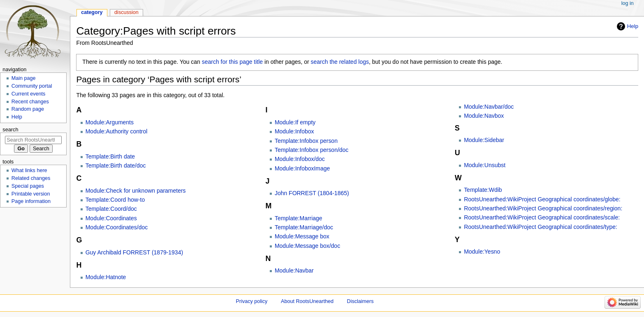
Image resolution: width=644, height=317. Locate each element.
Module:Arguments (110, 122)
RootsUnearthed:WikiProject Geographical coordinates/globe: (542, 199)
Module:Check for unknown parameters (136, 191)
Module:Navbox (484, 116)
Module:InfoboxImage (302, 168)
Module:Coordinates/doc (117, 227)
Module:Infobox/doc (300, 159)
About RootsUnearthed (307, 301)
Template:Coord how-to (115, 200)
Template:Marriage (299, 218)
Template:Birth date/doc (116, 165)
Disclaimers (360, 301)
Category (92, 12)
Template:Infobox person (306, 141)
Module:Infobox (294, 131)
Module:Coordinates (111, 218)
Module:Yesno (482, 252)
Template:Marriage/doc (304, 227)
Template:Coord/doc (111, 209)
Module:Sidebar (484, 140)
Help (633, 26)
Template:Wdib (483, 190)
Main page (24, 78)
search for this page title (232, 62)
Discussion (126, 12)
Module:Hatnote (106, 277)
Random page (28, 109)
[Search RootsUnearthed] (33, 140)
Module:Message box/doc (307, 246)
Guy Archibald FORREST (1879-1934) (134, 252)
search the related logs (340, 62)
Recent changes (30, 102)
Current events (29, 94)
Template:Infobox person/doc (312, 150)
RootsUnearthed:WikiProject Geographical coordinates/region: (543, 208)
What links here (29, 170)
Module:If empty (295, 122)
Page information (31, 201)
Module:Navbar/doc (489, 107)
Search (10, 129)
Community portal (32, 86)
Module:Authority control (117, 131)
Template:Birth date (110, 156)
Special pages (28, 186)
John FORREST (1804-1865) (312, 193)
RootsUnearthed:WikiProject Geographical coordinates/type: (541, 227)
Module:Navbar (294, 270)
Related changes (31, 178)
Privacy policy (252, 301)
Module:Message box (302, 236)
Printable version (31, 194)
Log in (628, 3)
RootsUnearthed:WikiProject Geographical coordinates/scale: (542, 217)
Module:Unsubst (485, 165)
